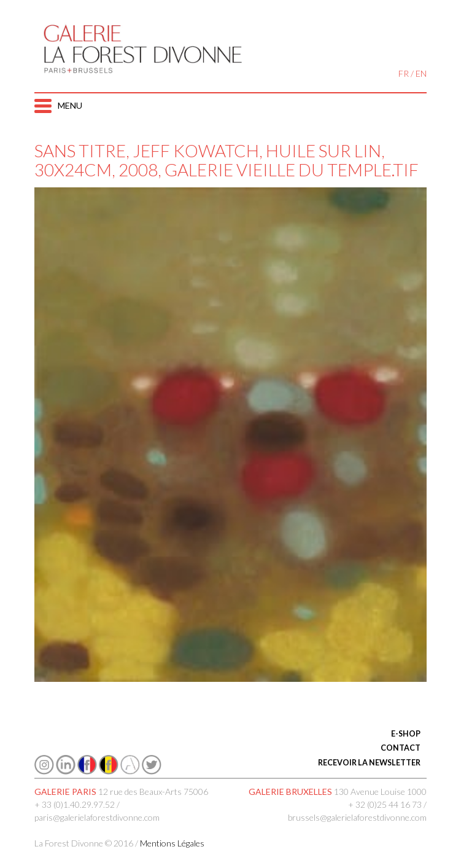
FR (404, 73)
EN (421, 73)
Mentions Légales (172, 843)
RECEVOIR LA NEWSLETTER (369, 763)
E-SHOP (406, 734)
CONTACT (401, 748)
